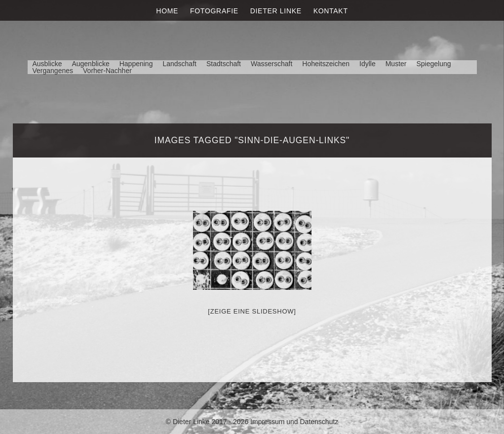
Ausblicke (47, 64)
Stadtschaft (224, 64)
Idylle (368, 64)
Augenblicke (90, 64)
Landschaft (179, 64)
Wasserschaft (271, 64)
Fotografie (214, 11)
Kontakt (331, 11)
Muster (396, 64)
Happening (136, 64)
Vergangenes (53, 71)
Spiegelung (433, 64)
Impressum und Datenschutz (294, 422)
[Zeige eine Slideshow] (252, 311)
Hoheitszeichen (326, 64)
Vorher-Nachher (107, 71)
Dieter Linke (276, 11)
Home (167, 11)
